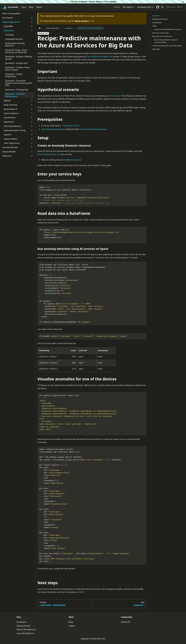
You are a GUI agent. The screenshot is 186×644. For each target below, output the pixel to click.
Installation (22, 622)
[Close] (183, 2)
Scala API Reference (25, 633)
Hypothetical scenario (160, 19)
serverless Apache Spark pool (94, 129)
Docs (24, 7)
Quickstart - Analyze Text (16, 63)
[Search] (175, 7)
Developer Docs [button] (144, 7)
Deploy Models (9, 152)
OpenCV (7, 135)
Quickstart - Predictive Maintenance (15, 95)
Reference (7, 156)
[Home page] (40, 28)
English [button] (128, 7)
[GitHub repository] (158, 7)
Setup (154, 26)
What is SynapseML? (12, 13)
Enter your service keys (160, 33)
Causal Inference (11, 113)
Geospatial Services (14, 39)
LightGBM (8, 26)
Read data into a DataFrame (162, 36)
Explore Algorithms (11, 22)
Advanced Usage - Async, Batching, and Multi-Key (16, 51)
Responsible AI (10, 109)
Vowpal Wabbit (11, 139)
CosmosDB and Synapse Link (100, 57)
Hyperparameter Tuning (15, 130)
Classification (10, 118)
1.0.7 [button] (116, 7)
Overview (9, 35)
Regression (9, 122)
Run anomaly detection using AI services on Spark (166, 41)
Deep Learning (10, 105)
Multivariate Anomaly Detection (15, 44)
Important (156, 16)
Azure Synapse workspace (53, 129)
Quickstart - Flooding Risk (17, 90)
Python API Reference (26, 630)
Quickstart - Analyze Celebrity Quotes (19, 58)
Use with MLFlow (10, 147)
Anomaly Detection (12, 126)
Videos (39, 7)
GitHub (113, 2)
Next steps (156, 49)
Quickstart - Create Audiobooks (14, 75)
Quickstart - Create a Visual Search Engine (17, 69)
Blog (31, 7)
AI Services (9, 31)
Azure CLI (56, 154)
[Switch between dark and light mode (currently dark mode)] (162, 7)
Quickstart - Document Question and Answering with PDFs (19, 83)
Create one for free (71, 126)
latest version (81, 21)
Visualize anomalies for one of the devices (167, 46)
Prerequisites (157, 22)
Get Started (8, 18)
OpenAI (7, 101)
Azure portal (43, 154)
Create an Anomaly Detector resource (168, 29)
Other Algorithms (12, 143)
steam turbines (113, 96)
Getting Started (23, 626)
